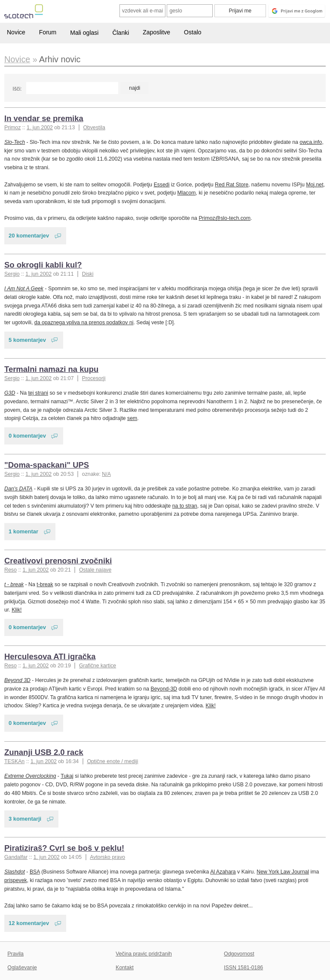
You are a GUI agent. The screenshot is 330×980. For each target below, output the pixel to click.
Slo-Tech (15, 142)
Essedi (162, 185)
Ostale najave (95, 570)
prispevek (16, 880)
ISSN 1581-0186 (243, 968)
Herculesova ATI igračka (50, 656)
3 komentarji (25, 819)
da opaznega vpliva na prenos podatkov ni (84, 323)
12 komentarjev (29, 923)
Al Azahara (223, 872)
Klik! (17, 610)
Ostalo (192, 32)
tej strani (38, 393)
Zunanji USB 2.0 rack (44, 752)
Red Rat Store (232, 185)
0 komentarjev (27, 436)
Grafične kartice (98, 666)
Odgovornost (239, 954)
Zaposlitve (156, 32)
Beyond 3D (17, 680)
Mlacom (186, 193)
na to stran (185, 506)
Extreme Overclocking (30, 776)
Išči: (17, 89)
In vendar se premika (44, 118)
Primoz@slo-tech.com (225, 218)
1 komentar (23, 531)
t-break (45, 584)
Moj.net (315, 185)
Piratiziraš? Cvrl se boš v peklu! (64, 848)
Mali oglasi (84, 33)
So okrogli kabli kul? (43, 265)
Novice (16, 32)
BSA (35, 872)
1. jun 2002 (40, 128)
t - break (14, 584)
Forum (48, 32)
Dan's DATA (18, 489)
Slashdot (15, 872)
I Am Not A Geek (24, 289)
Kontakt (125, 968)
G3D (10, 393)
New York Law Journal (283, 872)
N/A (106, 474)
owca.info (311, 142)
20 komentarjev (29, 236)
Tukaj (67, 776)
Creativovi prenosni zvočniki (58, 561)
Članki (121, 33)
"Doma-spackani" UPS (47, 465)
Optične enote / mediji (112, 761)
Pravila (15, 954)
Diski (88, 274)
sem (132, 418)
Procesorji (94, 378)
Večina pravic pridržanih (144, 954)
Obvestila (94, 128)
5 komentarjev (27, 340)
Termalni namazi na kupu (51, 369)
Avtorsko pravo (107, 857)
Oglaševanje (22, 968)
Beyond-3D (164, 689)
